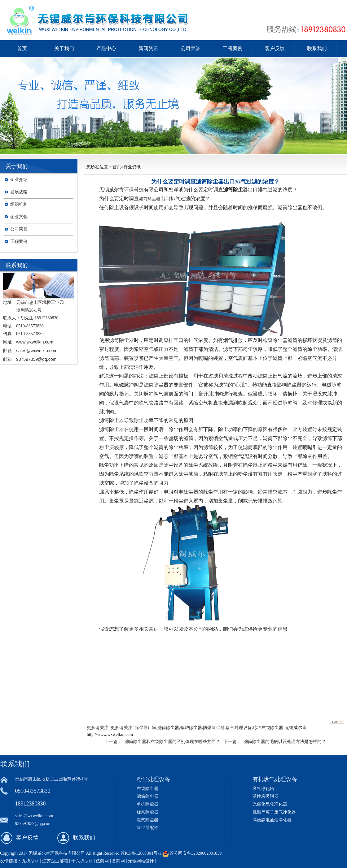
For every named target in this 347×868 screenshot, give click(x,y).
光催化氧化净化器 (270, 804)
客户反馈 (275, 48)
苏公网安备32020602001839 (195, 853)
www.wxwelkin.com (35, 342)
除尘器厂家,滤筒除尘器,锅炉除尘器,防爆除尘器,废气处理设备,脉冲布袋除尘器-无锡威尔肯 (221, 728)
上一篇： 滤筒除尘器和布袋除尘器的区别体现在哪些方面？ (162, 741)
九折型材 (31, 861)
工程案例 (233, 48)
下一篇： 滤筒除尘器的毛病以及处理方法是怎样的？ (275, 741)
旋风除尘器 (147, 812)
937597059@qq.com (36, 359)
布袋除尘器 (147, 789)
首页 (22, 48)
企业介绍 (19, 180)
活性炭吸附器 (266, 796)
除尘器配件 (147, 828)
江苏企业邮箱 (55, 861)
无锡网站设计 (141, 861)
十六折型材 (82, 861)
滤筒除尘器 (150, 199)
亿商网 (102, 861)
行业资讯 (132, 167)
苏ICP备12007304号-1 (141, 853)
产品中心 (106, 48)
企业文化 (19, 217)
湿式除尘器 (147, 820)
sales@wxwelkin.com (37, 351)
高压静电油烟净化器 (272, 820)
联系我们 (317, 48)
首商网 (118, 861)
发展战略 (19, 192)
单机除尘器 (147, 804)
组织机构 (19, 204)
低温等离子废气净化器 (274, 812)
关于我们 (64, 48)
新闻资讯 (148, 48)
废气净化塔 (263, 789)
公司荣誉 (191, 48)
